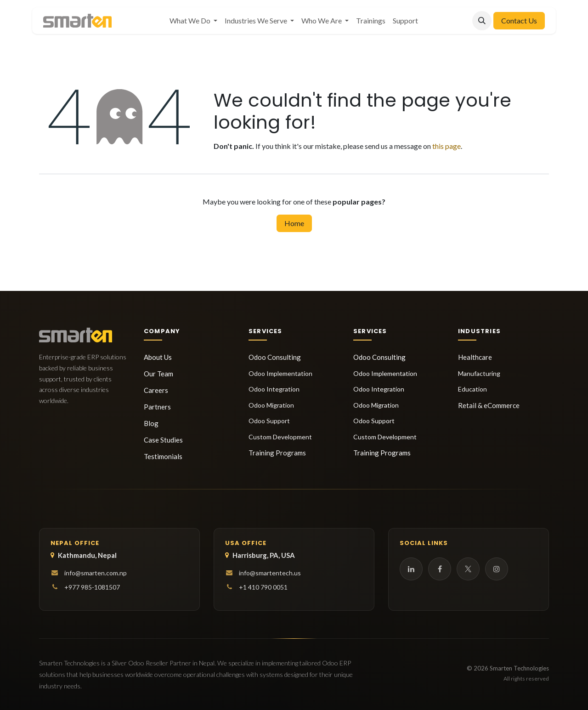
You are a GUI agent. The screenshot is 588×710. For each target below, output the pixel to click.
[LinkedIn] (411, 569)
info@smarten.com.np (96, 573)
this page (447, 146)
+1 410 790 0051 (263, 587)
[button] (482, 21)
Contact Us (519, 20)
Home (294, 223)
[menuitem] (193, 21)
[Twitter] (468, 569)
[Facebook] (440, 569)
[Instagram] (497, 569)
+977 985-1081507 (92, 587)
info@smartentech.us (270, 573)
